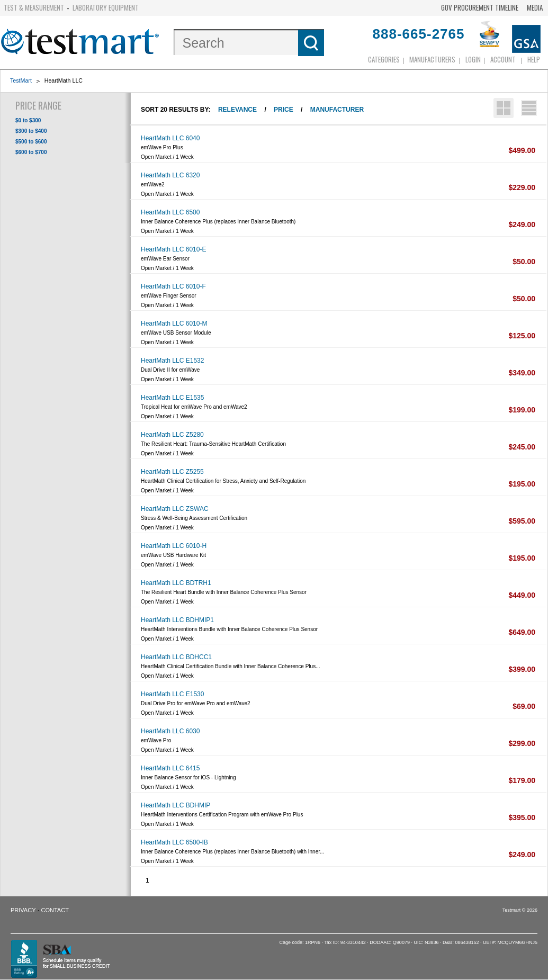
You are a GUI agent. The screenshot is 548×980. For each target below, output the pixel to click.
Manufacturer (337, 110)
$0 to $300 (28, 120)
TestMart (21, 80)
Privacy (23, 910)
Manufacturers (432, 59)
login (473, 59)
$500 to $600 (31, 142)
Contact (55, 910)
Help (534, 59)
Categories (384, 59)
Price (284, 110)
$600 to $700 (31, 152)
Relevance (237, 110)
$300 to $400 (31, 131)
